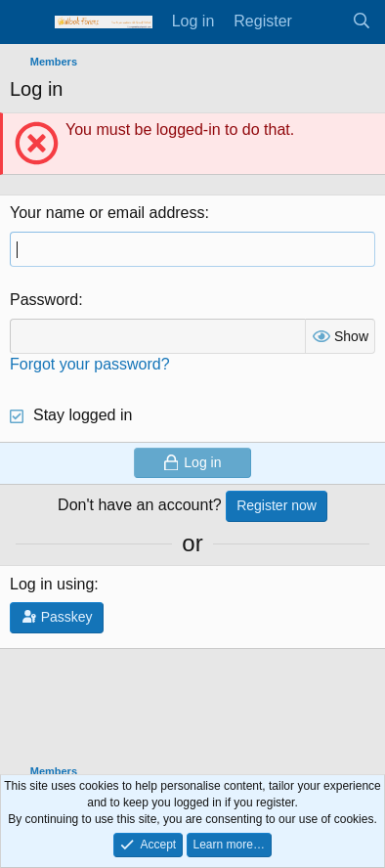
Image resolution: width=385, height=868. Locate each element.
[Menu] (27, 22)
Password (44, 300)
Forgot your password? (90, 364)
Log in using (52, 584)
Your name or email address (107, 213)
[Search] (361, 22)
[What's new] (322, 22)
